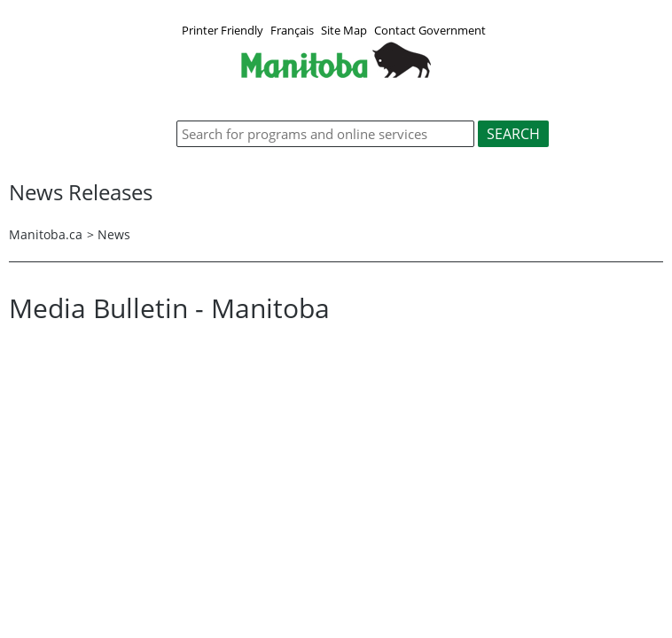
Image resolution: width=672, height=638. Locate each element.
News (114, 234)
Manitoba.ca (46, 234)
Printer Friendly (223, 30)
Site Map (344, 30)
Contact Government (430, 30)
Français (292, 30)
